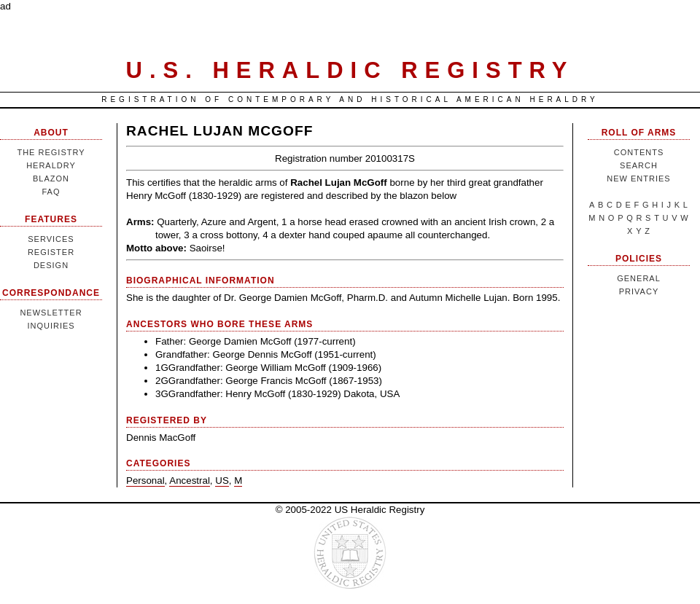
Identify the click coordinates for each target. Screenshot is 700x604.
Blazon (51, 179)
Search (639, 165)
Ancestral (190, 481)
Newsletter (51, 313)
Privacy (639, 291)
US (222, 481)
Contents (639, 152)
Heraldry (51, 165)
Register (51, 252)
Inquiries (51, 326)
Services (51, 239)
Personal (145, 481)
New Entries (638, 179)
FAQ (51, 192)
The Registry (51, 152)
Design (51, 265)
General (639, 278)
